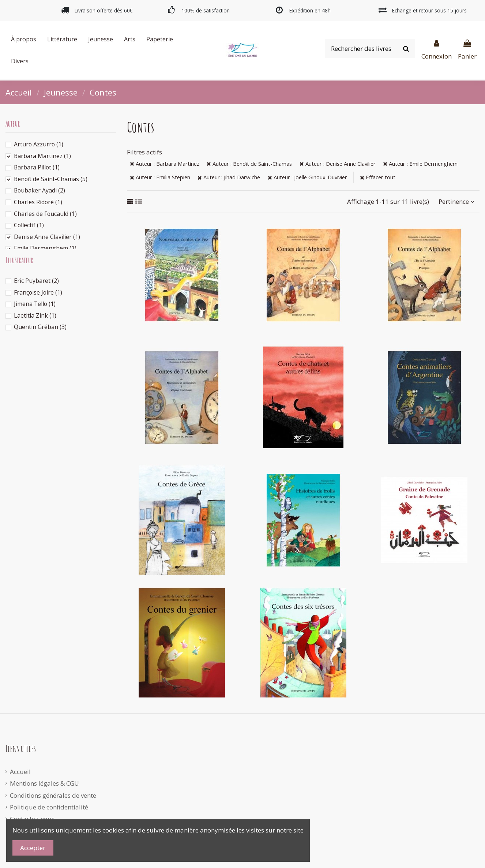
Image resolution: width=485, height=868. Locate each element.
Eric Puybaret (36, 281)
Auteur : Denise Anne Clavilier (338, 164)
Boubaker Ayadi (40, 190)
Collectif (29, 225)
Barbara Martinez (42, 156)
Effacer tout (378, 177)
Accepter (33, 848)
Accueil (20, 772)
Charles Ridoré (38, 202)
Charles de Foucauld (45, 214)
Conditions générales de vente (53, 795)
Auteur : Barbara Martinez (165, 164)
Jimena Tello (35, 304)
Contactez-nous (32, 819)
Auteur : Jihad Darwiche (229, 177)
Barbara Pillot (37, 167)
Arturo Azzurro (39, 144)
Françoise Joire (38, 292)
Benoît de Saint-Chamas (51, 179)
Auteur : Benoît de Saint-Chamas (249, 164)
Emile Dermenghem (45, 248)
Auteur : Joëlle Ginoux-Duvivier (307, 177)
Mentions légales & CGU (44, 783)
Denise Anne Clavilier (47, 237)
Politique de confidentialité (49, 807)
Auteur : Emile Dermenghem (420, 164)
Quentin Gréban (40, 327)
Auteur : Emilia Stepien (160, 177)
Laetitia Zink (35, 315)
